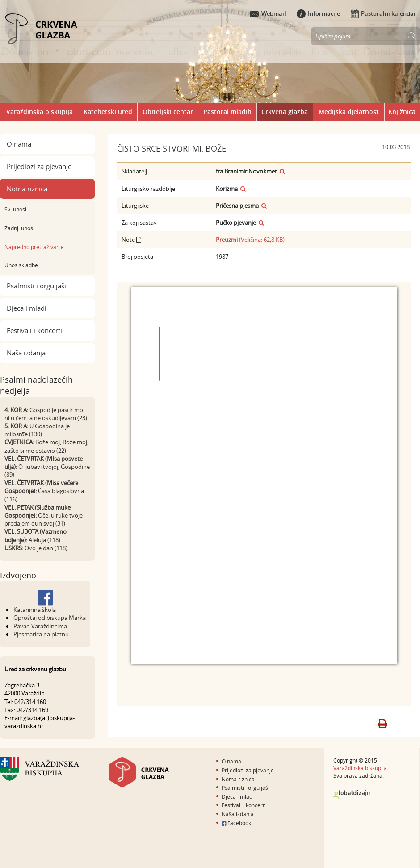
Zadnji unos (19, 228)
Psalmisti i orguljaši (36, 286)
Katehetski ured (108, 112)
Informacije (318, 13)
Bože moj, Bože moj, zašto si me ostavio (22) (46, 446)
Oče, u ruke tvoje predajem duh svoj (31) (44, 519)
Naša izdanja (26, 353)
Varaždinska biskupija (40, 112)
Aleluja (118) (44, 540)
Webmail (268, 13)
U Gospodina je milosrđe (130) (37, 430)
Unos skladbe (21, 265)
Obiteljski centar (168, 112)
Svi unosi (15, 209)
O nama (19, 144)
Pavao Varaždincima (40, 626)
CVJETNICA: (19, 442)
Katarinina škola (35, 610)
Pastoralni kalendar (384, 13)
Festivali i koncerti (34, 330)
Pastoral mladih (227, 112)
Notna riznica (27, 189)
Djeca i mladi (27, 308)
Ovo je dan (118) (46, 548)
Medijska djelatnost (349, 112)
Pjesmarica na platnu (41, 634)
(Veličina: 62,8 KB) (250, 240)
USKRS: (14, 548)
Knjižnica (402, 112)
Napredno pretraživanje (34, 247)
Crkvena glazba (285, 112)
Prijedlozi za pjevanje (39, 166)
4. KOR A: (16, 410)
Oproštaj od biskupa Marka (50, 618)
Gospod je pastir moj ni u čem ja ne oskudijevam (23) (46, 414)
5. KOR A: (16, 426)
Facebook (236, 823)
